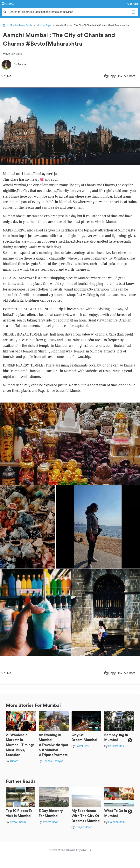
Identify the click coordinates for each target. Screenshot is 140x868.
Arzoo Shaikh (18, 822)
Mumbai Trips (44, 25)
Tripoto (14, 761)
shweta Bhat (50, 822)
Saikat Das (82, 746)
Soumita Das (116, 746)
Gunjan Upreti (84, 827)
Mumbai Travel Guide (21, 25)
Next (130, 740)
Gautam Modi (116, 822)
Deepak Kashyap (53, 761)
